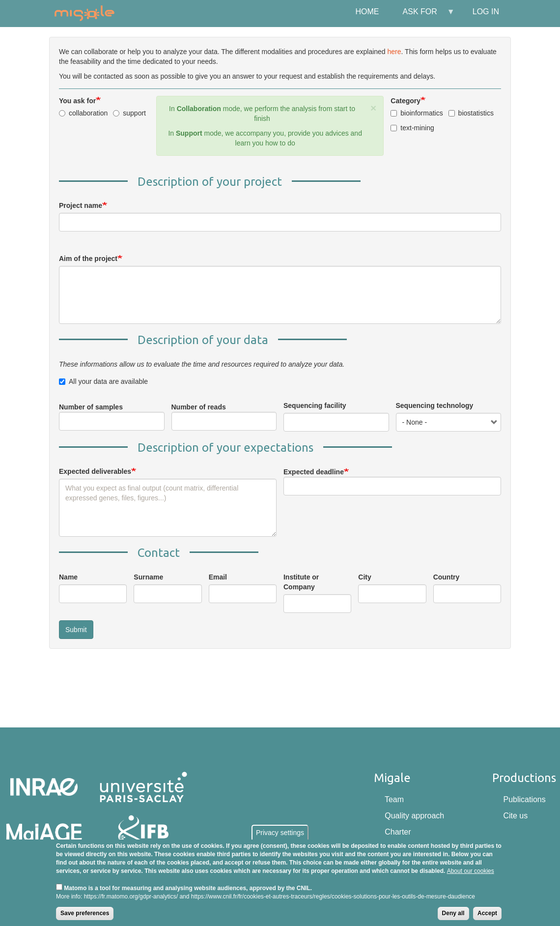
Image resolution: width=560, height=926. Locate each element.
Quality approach (414, 816)
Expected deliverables (95, 471)
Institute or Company (301, 582)
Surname (148, 577)
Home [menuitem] (367, 12)
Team (394, 799)
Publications (524, 799)
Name (68, 577)
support (129, 113)
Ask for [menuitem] (423, 15)
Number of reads (199, 407)
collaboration (83, 113)
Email (218, 577)
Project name (81, 205)
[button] (373, 108)
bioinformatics (417, 113)
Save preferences (85, 913)
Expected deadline (314, 472)
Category (406, 101)
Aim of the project (88, 259)
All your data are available (103, 381)
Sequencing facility (315, 405)
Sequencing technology (435, 405)
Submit (76, 630)
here (394, 52)
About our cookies (471, 871)
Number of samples (91, 407)
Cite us (515, 816)
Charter (398, 832)
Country (447, 577)
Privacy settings (280, 833)
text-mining (412, 128)
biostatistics (471, 113)
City (364, 577)
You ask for (77, 101)
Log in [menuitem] (486, 12)
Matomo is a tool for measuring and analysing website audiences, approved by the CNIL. (188, 888)
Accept (487, 913)
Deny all (453, 913)
